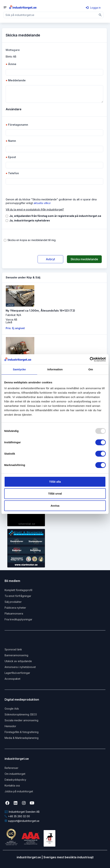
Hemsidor (10, 726)
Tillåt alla (55, 482)
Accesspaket (12, 679)
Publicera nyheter (15, 608)
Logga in (93, 8)
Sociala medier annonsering (21, 720)
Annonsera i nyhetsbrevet (20, 667)
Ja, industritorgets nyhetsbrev (30, 220)
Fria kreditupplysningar (18, 619)
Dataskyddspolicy (15, 780)
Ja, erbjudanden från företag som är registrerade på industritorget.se (55, 216)
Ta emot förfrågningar (18, 596)
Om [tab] (91, 369)
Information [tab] (55, 369)
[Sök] (100, 15)
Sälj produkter (13, 602)
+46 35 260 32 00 (17, 816)
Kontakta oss (12, 785)
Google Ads (12, 709)
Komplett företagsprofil (18, 590)
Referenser (11, 768)
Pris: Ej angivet (15, 328)
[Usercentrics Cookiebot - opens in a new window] (90, 359)
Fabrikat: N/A (13, 315)
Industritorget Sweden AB (22, 812)
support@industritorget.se (22, 821)
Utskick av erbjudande (18, 661)
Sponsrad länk (13, 649)
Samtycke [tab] (19, 369)
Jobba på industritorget (19, 791)
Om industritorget (15, 774)
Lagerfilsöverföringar (17, 673)
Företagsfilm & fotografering (22, 732)
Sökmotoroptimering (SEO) (21, 714)
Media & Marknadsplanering (22, 738)
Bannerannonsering (16, 655)
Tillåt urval (55, 494)
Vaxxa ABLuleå (11, 321)
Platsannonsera (14, 613)
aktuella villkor (42, 203)
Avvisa (55, 506)
